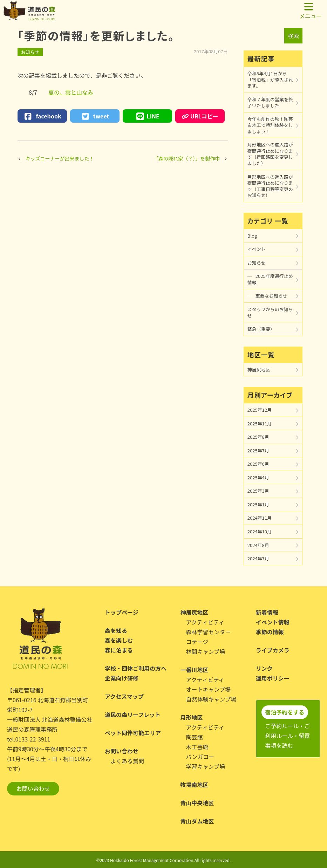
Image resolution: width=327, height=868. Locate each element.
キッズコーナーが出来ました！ (60, 158)
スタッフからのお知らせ (270, 312)
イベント (257, 249)
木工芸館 (197, 747)
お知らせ (30, 52)
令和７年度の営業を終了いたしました (270, 102)
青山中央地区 (197, 803)
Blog (252, 236)
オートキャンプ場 (208, 689)
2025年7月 (258, 450)
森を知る (116, 630)
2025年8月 (258, 437)
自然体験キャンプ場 (211, 699)
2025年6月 (258, 464)
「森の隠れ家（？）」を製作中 (187, 158)
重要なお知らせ (271, 296)
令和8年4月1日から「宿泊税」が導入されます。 (270, 80)
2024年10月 (260, 531)
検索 (293, 36)
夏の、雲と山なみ (71, 92)
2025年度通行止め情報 (270, 279)
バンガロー (200, 757)
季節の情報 (270, 632)
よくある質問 (127, 761)
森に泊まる (119, 650)
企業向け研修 (122, 678)
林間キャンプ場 (205, 651)
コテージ (197, 642)
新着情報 (267, 612)
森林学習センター (208, 632)
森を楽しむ (119, 640)
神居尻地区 (259, 370)
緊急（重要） (261, 329)
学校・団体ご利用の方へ (136, 668)
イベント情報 (273, 622)
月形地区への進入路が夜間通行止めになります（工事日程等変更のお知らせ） (270, 186)
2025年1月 (258, 504)
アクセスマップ (124, 696)
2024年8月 (258, 545)
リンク (264, 668)
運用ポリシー (273, 678)
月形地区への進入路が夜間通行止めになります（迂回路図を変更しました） (270, 154)
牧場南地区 (194, 785)
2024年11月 (260, 518)
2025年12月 (260, 410)
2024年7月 (258, 558)
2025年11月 (260, 423)
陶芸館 (194, 737)
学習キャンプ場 (205, 766)
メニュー (311, 11)
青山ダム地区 (197, 821)
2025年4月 (258, 477)
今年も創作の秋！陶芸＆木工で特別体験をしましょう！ (270, 125)
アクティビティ (205, 622)
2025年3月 (258, 491)
